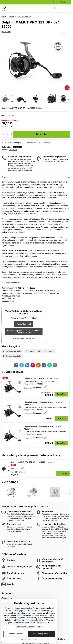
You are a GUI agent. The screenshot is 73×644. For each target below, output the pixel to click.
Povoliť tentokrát (24, 324)
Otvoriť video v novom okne (24, 339)
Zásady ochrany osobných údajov (29, 627)
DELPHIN (13, 150)
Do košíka (41, 134)
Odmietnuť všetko (15, 634)
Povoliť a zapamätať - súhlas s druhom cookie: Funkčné (24, 331)
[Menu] (68, 8)
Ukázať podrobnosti (29, 639)
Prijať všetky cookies (42, 634)
